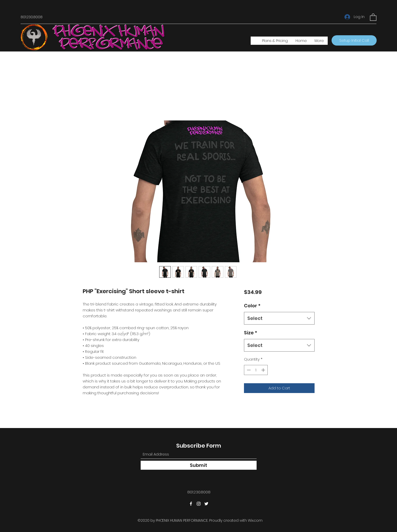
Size (251, 333)
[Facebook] (191, 504)
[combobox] (279, 318)
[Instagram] (199, 504)
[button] (373, 17)
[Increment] (264, 370)
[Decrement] (248, 370)
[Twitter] (206, 504)
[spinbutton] (256, 370)
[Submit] (199, 465)
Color (252, 306)
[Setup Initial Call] (354, 40)
